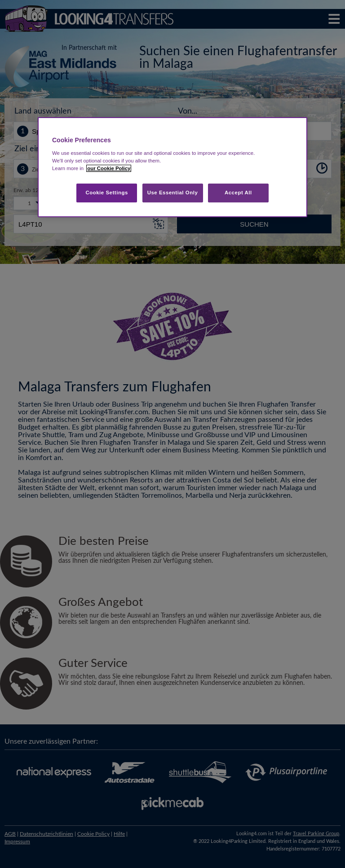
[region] (172, 167)
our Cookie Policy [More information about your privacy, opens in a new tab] (109, 168)
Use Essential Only (173, 193)
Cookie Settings (107, 193)
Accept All (238, 193)
